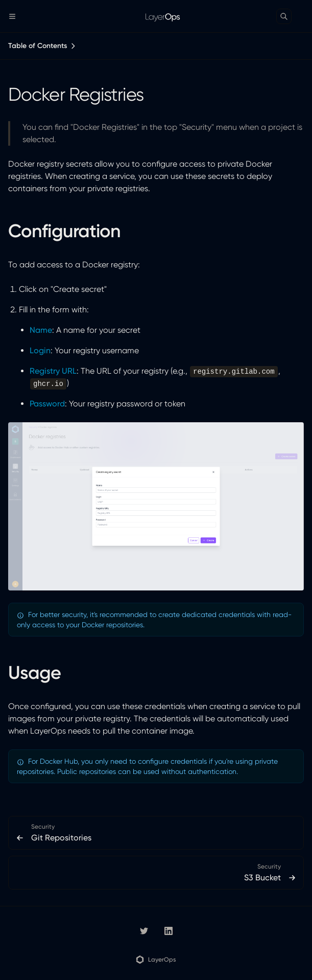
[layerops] (144, 931)
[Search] (284, 16)
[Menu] (16, 16)
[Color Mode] (304, 16)
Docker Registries (76, 95)
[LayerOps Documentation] (156, 16)
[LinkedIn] (169, 931)
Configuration (64, 231)
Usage (35, 673)
